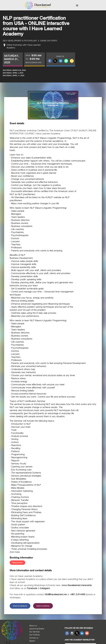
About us (33, 625)
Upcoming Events (37, 629)
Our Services (35, 632)
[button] (77, 6)
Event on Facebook (20, 606)
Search (32, 641)
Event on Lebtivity (43, 606)
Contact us (34, 638)
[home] (38, 6)
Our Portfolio (35, 635)
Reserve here (17, 563)
